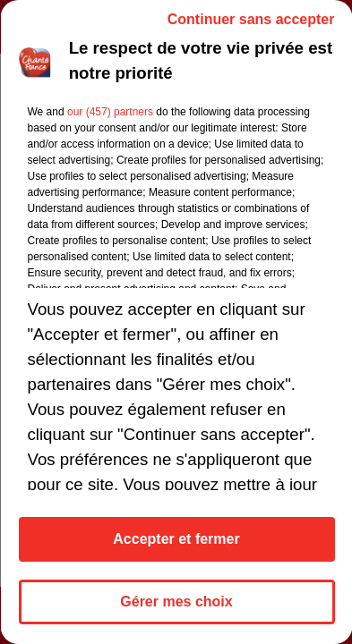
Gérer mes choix (176, 602)
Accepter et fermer (176, 539)
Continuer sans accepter (250, 19)
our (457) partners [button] (109, 112)
